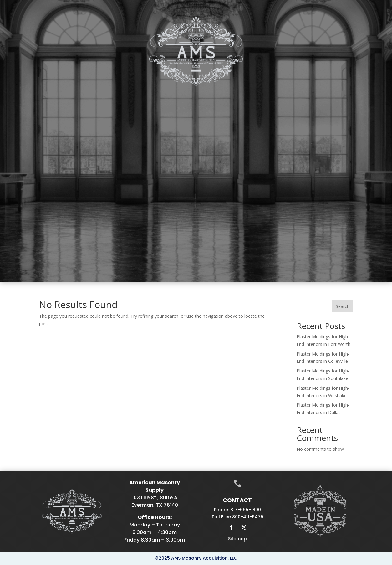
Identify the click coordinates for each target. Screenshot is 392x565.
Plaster (95, 100)
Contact (363, 100)
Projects (331, 100)
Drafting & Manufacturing (226, 100)
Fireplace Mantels (142, 100)
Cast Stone (59, 100)
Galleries (290, 100)
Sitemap (237, 539)
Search (343, 306)
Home (20, 100)
